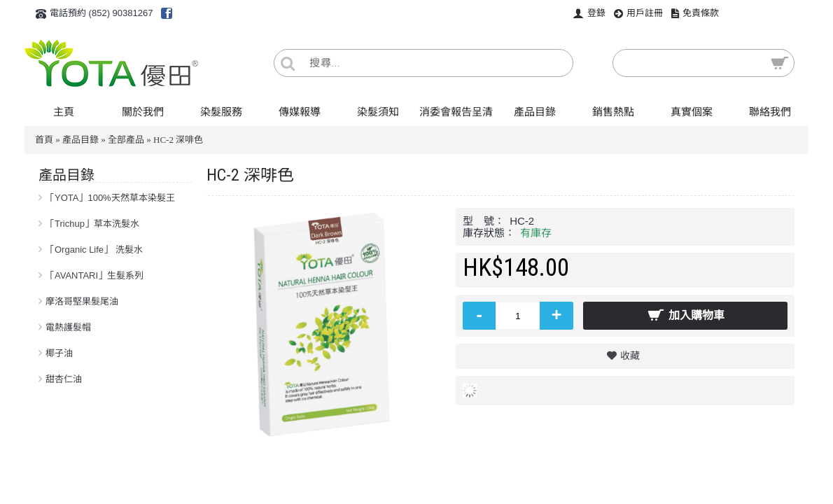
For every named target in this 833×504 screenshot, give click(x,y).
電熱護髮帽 (68, 327)
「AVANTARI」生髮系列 (94, 275)
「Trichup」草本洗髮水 (92, 224)
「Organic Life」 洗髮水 (94, 250)
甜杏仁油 (64, 379)
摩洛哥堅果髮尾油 (82, 301)
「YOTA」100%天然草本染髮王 (110, 198)
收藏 (630, 356)
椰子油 (59, 353)
